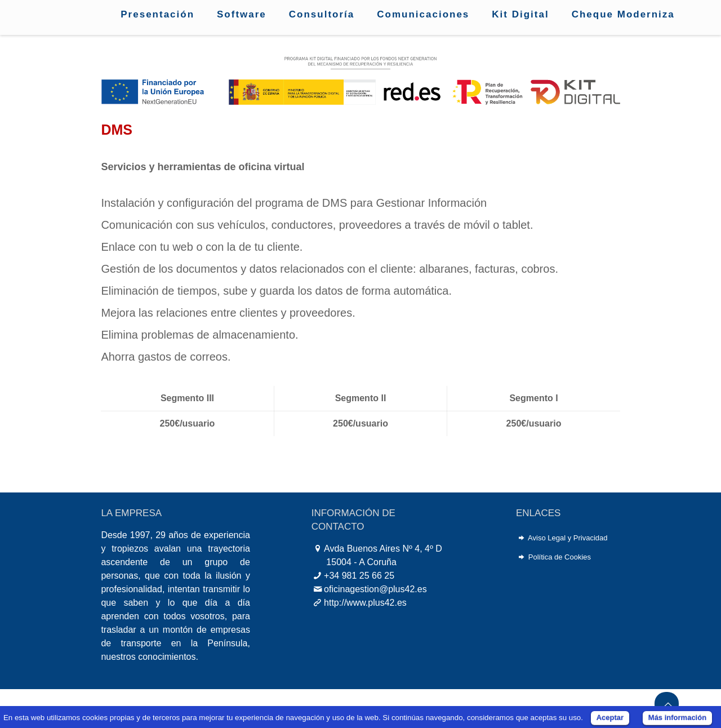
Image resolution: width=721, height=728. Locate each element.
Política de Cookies (560, 557)
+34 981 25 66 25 (359, 576)
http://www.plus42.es (365, 603)
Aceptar (610, 718)
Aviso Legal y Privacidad (568, 538)
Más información (677, 718)
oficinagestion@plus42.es (375, 589)
